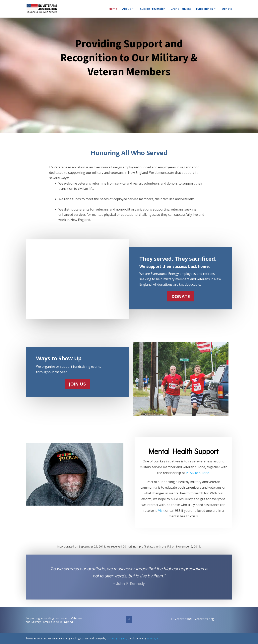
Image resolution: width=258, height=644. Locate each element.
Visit (161, 511)
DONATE (181, 296)
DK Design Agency (117, 639)
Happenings (204, 9)
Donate (227, 9)
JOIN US (77, 384)
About (127, 9)
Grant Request (181, 9)
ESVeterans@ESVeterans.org (192, 619)
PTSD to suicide (197, 473)
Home (113, 9)
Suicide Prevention (153, 9)
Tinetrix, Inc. (154, 639)
